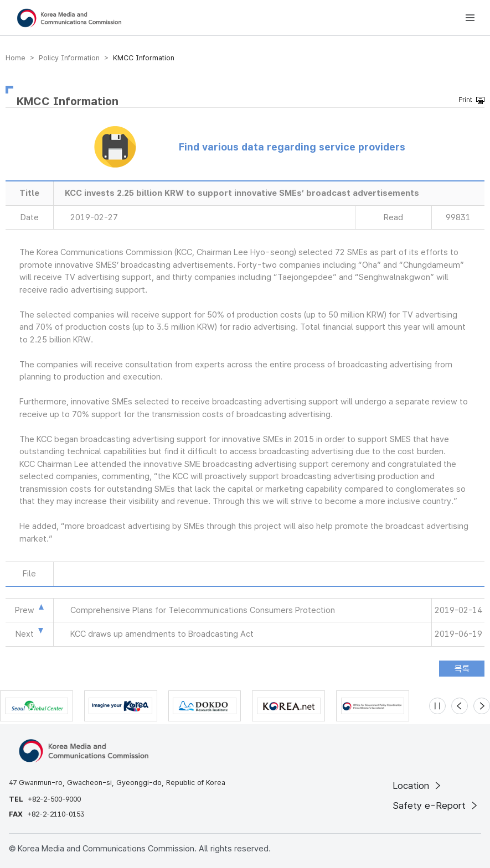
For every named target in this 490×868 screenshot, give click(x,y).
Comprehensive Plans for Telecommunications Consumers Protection (203, 610)
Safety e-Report (436, 805)
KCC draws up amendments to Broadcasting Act (162, 634)
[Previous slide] (460, 706)
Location (418, 786)
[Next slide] (482, 706)
